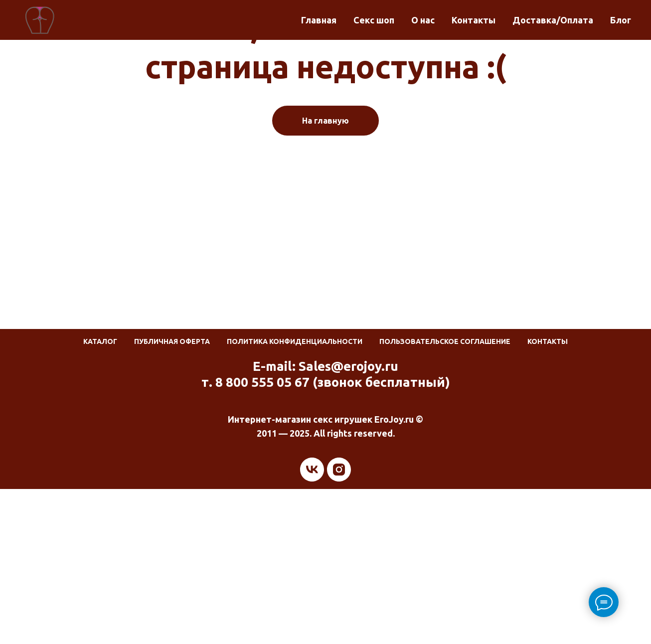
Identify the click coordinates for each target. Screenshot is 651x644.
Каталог (100, 341)
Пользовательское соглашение (445, 341)
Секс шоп (374, 20)
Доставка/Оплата (553, 20)
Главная (319, 20)
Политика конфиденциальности (295, 341)
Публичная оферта (172, 341)
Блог (621, 20)
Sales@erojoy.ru (348, 366)
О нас (423, 20)
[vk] (312, 470)
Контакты (474, 20)
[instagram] (339, 470)
